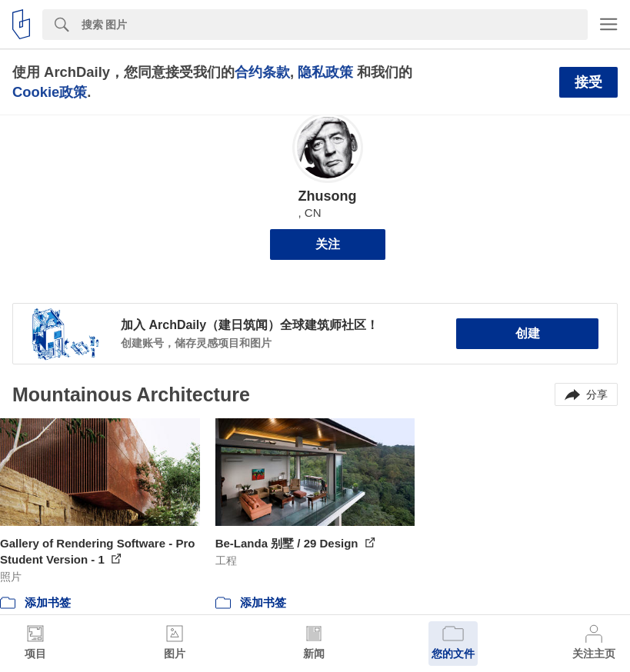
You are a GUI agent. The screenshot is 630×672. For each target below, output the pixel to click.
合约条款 (262, 72)
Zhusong (328, 196)
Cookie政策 (50, 92)
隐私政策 (325, 72)
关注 (328, 244)
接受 (588, 82)
